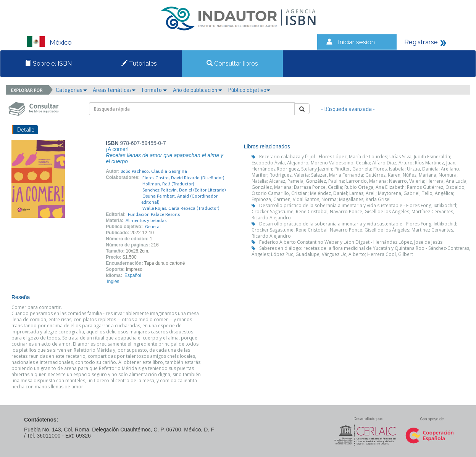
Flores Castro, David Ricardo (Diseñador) (183, 178)
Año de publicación (198, 90)
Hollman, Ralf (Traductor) (168, 184)
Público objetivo (249, 90)
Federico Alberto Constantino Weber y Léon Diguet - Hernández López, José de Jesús (351, 242)
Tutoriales (139, 64)
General (153, 227)
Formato (154, 90)
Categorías (71, 90)
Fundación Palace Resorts (154, 214)
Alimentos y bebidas (146, 220)
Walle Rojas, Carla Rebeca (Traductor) (181, 208)
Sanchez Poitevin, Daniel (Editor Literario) (184, 190)
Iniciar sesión (356, 42)
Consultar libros (232, 64)
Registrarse (421, 42)
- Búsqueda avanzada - (348, 109)
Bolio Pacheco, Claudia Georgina (154, 171)
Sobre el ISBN (48, 64)
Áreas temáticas (114, 90)
